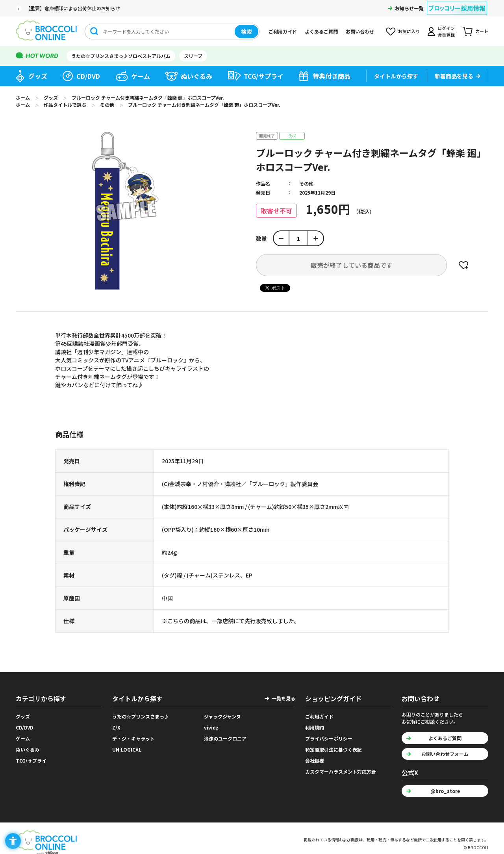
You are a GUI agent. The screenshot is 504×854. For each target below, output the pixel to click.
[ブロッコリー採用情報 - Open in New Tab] (457, 3)
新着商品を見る (454, 76)
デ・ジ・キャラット (133, 738)
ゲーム (141, 76)
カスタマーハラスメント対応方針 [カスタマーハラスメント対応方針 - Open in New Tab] (341, 771)
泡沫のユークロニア (225, 738)
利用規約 (315, 727)
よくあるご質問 (321, 31)
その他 (306, 183)
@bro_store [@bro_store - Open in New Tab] (445, 791)
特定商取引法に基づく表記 (334, 749)
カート (482, 31)
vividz (211, 727)
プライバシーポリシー (329, 738)
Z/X (116, 727)
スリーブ (193, 56)
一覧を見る (283, 698)
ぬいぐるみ (196, 76)
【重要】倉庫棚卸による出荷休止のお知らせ (73, 8)
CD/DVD (88, 76)
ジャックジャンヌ (222, 716)
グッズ (38, 76)
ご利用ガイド (283, 31)
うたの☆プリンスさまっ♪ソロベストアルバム (121, 56)
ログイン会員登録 (446, 31)
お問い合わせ (360, 31)
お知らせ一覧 (409, 8)
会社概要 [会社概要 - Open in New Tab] (315, 760)
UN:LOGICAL (127, 749)
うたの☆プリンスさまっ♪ (141, 716)
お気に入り (409, 31)
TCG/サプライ (264, 76)
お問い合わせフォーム (445, 754)
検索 (246, 32)
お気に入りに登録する (463, 265)
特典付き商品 (332, 76)
